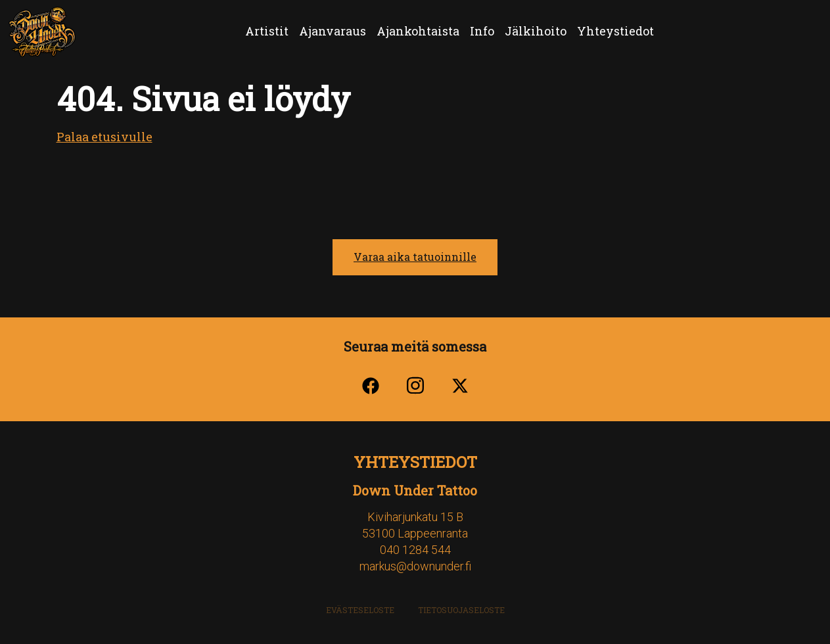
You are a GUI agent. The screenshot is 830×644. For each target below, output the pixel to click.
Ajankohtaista (418, 31)
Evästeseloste (360, 610)
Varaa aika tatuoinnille (415, 257)
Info (482, 31)
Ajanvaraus (333, 31)
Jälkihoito (536, 31)
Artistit (267, 31)
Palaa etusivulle (104, 137)
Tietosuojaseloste (461, 610)
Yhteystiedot (615, 31)
